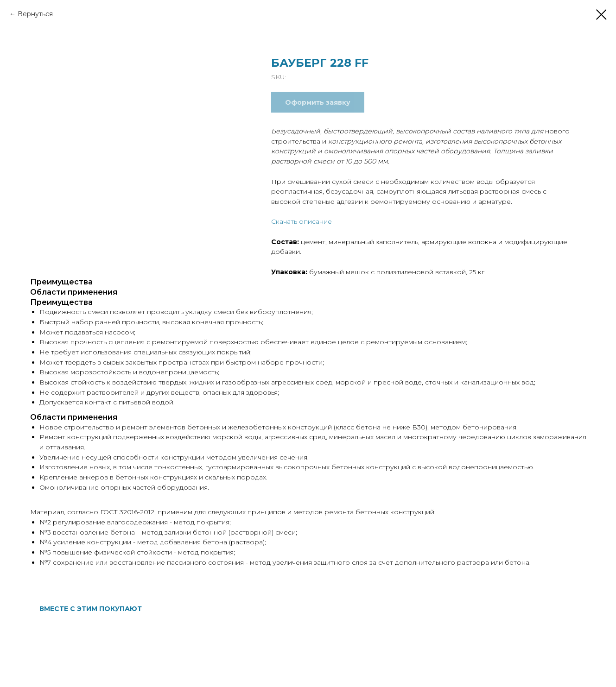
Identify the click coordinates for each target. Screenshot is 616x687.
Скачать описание (302, 221)
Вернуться (35, 14)
